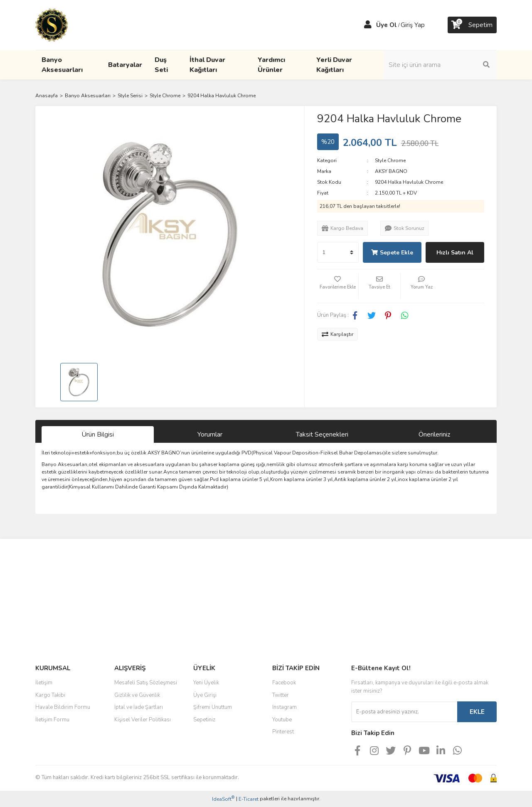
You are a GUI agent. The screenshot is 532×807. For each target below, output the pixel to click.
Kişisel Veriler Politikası (143, 720)
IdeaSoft (223, 799)
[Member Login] (368, 25)
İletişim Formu (52, 720)
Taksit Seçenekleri (322, 434)
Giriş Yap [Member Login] (413, 25)
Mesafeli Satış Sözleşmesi (146, 683)
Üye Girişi (205, 695)
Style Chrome (390, 160)
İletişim (44, 683)
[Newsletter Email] (404, 712)
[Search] (441, 65)
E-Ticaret (249, 799)
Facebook (284, 683)
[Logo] (52, 25)
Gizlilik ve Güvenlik (137, 695)
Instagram (284, 707)
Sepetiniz (204, 720)
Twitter (281, 695)
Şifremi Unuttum (213, 707)
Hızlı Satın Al (455, 253)
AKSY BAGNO (391, 171)
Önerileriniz (434, 434)
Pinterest (283, 732)
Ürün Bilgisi (98, 434)
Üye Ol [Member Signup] (387, 25)
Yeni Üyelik (206, 683)
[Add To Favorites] (338, 286)
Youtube (282, 720)
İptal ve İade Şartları (139, 707)
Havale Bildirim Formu (63, 707)
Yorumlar (210, 434)
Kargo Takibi (50, 695)
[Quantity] (338, 252)
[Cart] (472, 25)
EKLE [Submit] (477, 712)
